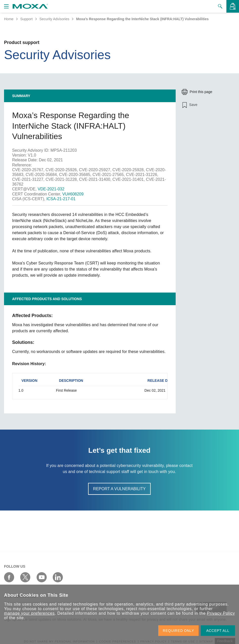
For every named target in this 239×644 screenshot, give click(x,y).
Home (9, 19)
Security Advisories (54, 19)
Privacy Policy (221, 613)
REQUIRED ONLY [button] (178, 631)
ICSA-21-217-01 (61, 199)
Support (26, 19)
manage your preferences (29, 613)
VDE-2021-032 (51, 189)
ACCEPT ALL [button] (218, 631)
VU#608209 (73, 194)
